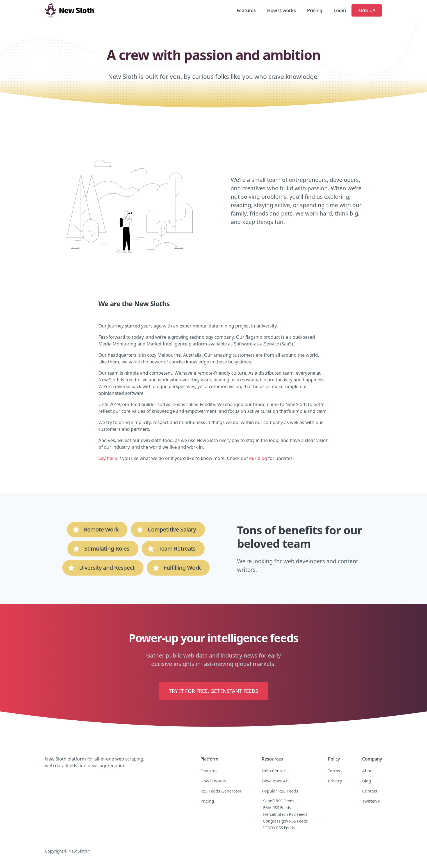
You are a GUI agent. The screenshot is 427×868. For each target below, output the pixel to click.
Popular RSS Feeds (280, 791)
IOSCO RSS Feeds (279, 828)
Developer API (276, 781)
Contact (370, 791)
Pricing (315, 10)
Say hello (108, 458)
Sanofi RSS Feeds (279, 801)
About (368, 771)
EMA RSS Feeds (277, 808)
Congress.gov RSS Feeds (285, 821)
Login (340, 10)
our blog (258, 458)
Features (246, 10)
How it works (281, 10)
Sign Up (367, 10)
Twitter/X (371, 801)
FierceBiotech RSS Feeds (285, 814)
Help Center (273, 771)
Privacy (335, 781)
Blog (367, 781)
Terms (334, 771)
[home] (70, 10)
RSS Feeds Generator (221, 791)
